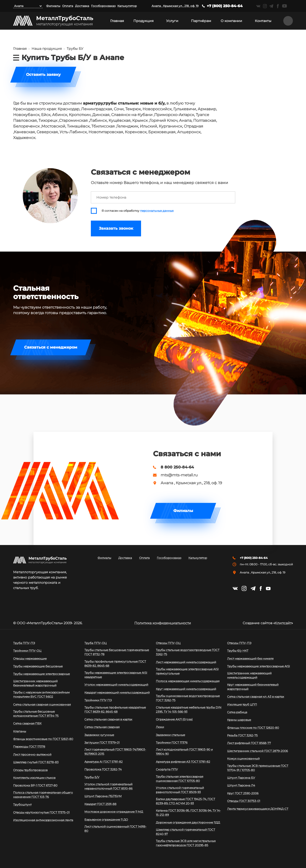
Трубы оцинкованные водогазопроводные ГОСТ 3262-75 (188, 698)
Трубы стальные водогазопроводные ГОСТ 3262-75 (188, 652)
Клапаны (20, 731)
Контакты (263, 21)
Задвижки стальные (170, 735)
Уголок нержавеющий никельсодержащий (116, 685)
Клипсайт (283, 623)
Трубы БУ (75, 49)
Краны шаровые (239, 720)
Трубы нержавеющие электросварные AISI (259, 666)
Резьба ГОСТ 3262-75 (242, 735)
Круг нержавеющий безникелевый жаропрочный (253, 687)
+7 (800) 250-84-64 (225, 6)
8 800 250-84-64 (177, 467)
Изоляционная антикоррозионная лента (43, 820)
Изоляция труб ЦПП (242, 704)
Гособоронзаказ (103, 6)
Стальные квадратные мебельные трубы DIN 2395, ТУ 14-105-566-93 (189, 709)
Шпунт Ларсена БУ (241, 778)
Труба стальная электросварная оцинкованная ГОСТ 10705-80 (180, 779)
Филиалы (53, 6)
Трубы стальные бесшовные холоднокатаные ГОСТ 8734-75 (36, 714)
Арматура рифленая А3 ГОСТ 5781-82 (183, 762)
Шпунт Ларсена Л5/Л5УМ (103, 796)
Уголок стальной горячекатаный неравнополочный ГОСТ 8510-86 (108, 786)
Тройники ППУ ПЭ (98, 700)
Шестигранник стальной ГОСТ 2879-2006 (257, 751)
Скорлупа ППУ (167, 769)
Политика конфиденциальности (163, 623)
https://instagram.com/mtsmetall (265, 6)
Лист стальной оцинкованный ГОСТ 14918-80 (115, 829)
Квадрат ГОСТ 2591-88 (100, 804)
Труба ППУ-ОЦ (96, 643)
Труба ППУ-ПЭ (24, 643)
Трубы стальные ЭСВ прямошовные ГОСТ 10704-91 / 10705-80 (258, 768)
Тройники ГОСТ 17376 (172, 743)
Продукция (143, 21)
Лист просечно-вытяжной (32, 754)
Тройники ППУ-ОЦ (27, 651)
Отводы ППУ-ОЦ (168, 643)
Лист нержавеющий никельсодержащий (186, 662)
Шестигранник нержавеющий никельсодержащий (249, 675)
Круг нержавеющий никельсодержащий (186, 689)
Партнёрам (201, 21)
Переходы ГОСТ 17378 (29, 747)
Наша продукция (47, 49)
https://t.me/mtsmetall (271, 6)
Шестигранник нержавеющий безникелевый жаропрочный (35, 683)
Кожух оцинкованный (243, 759)
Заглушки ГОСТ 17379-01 (102, 743)
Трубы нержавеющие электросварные (41, 674)
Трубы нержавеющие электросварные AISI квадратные (116, 675)
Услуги (172, 21)
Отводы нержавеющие (30, 659)
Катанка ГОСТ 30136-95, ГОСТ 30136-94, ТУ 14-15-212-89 (188, 813)
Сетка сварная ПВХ (27, 723)
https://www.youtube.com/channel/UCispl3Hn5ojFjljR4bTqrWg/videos (284, 6)
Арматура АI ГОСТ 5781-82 (104, 762)
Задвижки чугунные (99, 735)
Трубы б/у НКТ (238, 651)
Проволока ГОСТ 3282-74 (103, 769)
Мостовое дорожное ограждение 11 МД (114, 812)
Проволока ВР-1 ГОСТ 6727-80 (35, 785)
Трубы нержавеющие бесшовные (38, 666)
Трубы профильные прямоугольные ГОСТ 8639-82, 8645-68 (115, 664)
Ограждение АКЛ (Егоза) (174, 719)
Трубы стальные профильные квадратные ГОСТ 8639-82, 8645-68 (115, 709)
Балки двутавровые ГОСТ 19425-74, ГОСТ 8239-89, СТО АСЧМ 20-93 (186, 801)
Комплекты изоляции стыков (34, 778)
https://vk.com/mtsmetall (258, 6)
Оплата (68, 6)
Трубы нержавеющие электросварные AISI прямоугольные (187, 671)
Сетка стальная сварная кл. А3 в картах (256, 697)
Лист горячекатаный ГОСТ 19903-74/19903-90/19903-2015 (115, 752)
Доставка (82, 6)
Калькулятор (127, 6)
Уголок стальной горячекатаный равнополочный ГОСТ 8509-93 (180, 790)
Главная (117, 21)
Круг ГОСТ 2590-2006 (243, 793)
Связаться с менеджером (51, 347)
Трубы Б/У (92, 777)
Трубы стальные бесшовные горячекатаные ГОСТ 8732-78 (117, 652)
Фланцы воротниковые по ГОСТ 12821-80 (43, 739)
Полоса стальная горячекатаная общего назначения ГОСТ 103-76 (43, 795)
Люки (160, 727)
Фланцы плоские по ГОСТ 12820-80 (253, 728)
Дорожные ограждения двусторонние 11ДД (188, 822)
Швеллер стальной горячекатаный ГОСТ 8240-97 (186, 832)
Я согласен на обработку (138, 211)
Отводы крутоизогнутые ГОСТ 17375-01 (41, 812)
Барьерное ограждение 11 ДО (106, 820)
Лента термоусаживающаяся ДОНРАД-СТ (258, 809)
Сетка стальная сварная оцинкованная (42, 704)
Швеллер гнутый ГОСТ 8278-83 (36, 762)
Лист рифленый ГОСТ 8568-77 (249, 743)
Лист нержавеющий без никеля (250, 659)
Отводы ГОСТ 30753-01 (244, 801)
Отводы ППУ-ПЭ (239, 643)
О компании (231, 21)
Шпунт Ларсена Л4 (241, 785)
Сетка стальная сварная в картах (108, 719)
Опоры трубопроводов (30, 770)
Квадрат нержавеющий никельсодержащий (117, 693)
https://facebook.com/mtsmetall (278, 6)
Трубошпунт (22, 804)
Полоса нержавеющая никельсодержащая (188, 681)
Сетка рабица (237, 712)
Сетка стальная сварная (102, 727)
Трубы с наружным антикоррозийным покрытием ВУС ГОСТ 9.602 (41, 694)
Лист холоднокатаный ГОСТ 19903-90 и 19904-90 (184, 752)
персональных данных (157, 211)
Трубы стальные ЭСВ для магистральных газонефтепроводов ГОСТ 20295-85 (186, 843)
